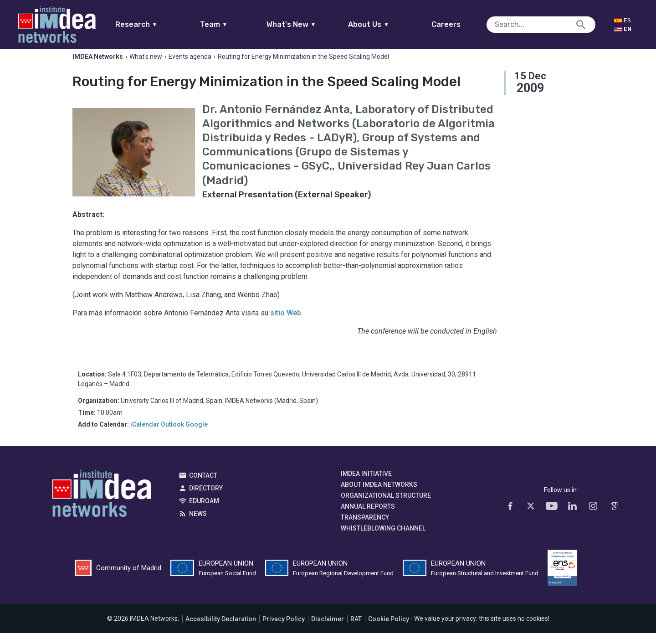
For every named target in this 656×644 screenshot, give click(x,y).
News (198, 525)
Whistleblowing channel (383, 539)
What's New (309, 24)
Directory (206, 499)
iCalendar (145, 435)
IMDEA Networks (102, 507)
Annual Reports (368, 517)
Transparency (365, 528)
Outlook (172, 435)
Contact (203, 486)
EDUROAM (204, 512)
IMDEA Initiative (366, 484)
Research (154, 24)
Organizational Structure (386, 506)
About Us (386, 24)
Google (197, 435)
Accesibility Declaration (221, 630)
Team (231, 24)
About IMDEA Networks (379, 495)
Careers (464, 24)
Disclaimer (328, 630)
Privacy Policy (284, 630)
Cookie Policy (389, 630)
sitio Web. (287, 324)
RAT (356, 630)
